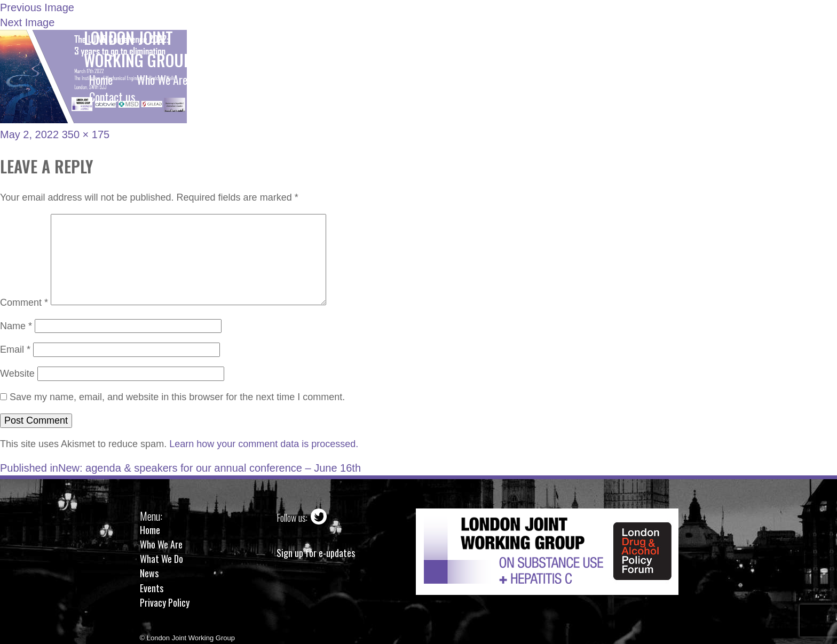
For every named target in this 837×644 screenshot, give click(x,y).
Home (150, 530)
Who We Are (161, 544)
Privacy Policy (165, 602)
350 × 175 (86, 134)
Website (17, 373)
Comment (24, 302)
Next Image (27, 22)
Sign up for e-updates (316, 553)
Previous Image (37, 7)
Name (16, 326)
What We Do (161, 559)
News (149, 573)
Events (152, 588)
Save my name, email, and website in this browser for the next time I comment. (177, 397)
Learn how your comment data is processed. (264, 444)
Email (15, 349)
